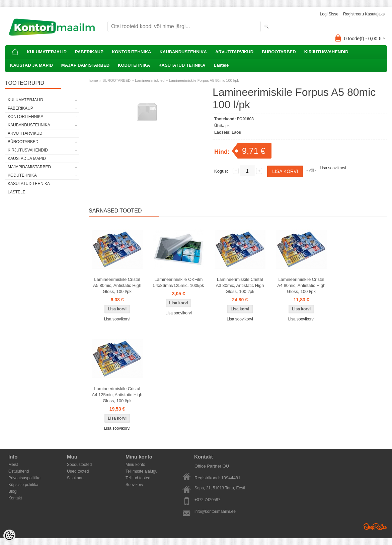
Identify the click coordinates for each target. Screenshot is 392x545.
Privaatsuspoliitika (24, 478)
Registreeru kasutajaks (364, 14)
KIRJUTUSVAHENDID (326, 52)
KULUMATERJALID (47, 52)
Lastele (221, 65)
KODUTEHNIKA (134, 65)
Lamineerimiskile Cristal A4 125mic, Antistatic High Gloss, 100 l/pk (117, 395)
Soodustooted (79, 465)
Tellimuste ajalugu (141, 471)
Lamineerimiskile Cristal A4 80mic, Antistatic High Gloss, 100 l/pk (301, 285)
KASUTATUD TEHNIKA (182, 65)
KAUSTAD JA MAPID (31, 65)
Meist (13, 465)
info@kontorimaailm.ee (215, 511)
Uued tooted (78, 471)
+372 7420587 (207, 500)
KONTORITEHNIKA (131, 52)
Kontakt (15, 498)
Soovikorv (134, 485)
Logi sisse (329, 14)
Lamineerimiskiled (150, 80)
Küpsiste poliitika (23, 485)
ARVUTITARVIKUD (234, 52)
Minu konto (135, 465)
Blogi (13, 491)
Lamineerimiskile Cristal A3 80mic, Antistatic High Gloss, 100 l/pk (240, 285)
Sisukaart (75, 478)
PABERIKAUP (89, 52)
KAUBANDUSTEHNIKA (183, 52)
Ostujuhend (19, 471)
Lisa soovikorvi (333, 168)
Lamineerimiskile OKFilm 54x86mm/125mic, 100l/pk (178, 282)
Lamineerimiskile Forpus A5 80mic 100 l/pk (204, 80)
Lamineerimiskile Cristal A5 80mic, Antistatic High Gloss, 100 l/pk (117, 285)
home (93, 80)
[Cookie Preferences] (9, 536)
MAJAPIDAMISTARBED (85, 65)
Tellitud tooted (138, 478)
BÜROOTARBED (279, 52)
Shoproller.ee (375, 527)
